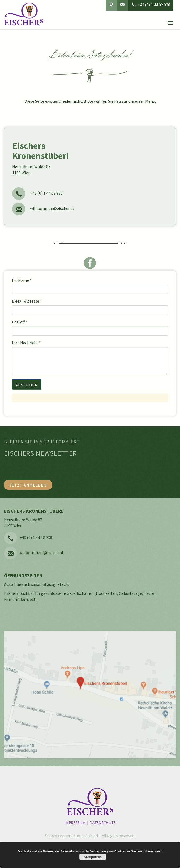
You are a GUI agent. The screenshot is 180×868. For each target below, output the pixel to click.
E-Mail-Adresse (27, 301)
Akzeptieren (93, 857)
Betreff (20, 322)
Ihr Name (22, 280)
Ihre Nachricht (26, 343)
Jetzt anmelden (28, 485)
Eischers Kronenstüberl (78, 836)
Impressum (75, 823)
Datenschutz (102, 823)
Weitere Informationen (147, 851)
